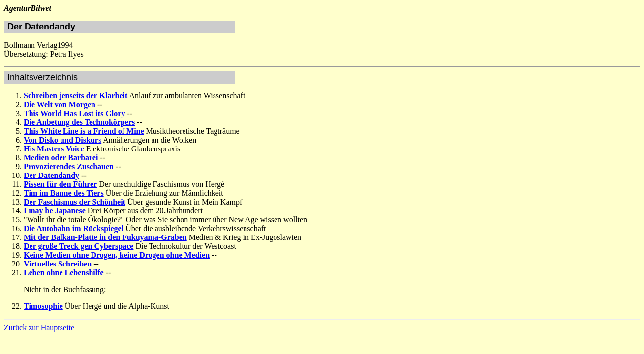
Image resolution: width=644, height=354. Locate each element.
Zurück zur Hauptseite (39, 328)
